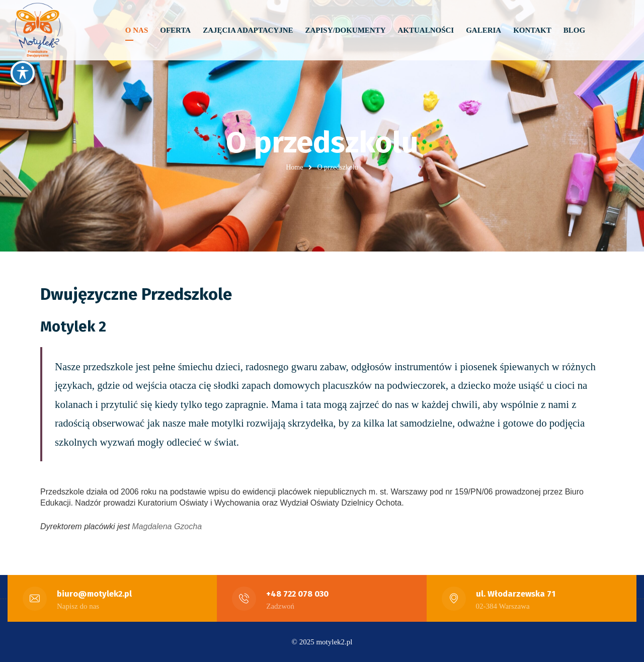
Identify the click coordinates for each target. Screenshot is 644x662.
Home (294, 167)
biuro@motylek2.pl (94, 594)
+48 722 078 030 (297, 594)
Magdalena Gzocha (167, 526)
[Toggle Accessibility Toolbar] (23, 73)
